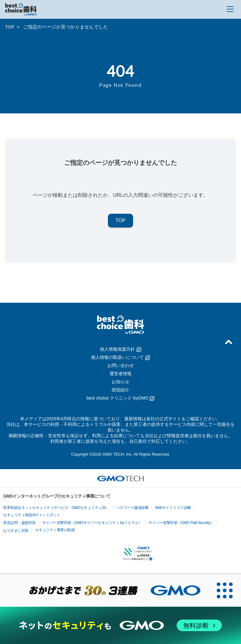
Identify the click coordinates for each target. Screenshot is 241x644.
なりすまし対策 (16, 531)
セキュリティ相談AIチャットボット (32, 515)
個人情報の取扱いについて (120, 357)
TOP (10, 27)
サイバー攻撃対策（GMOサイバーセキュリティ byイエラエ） (92, 523)
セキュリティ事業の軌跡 (55, 530)
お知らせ (120, 382)
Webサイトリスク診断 (173, 508)
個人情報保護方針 (120, 349)
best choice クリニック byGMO (121, 398)
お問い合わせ (120, 365)
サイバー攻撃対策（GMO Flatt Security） (181, 523)
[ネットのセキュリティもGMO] (120, 625)
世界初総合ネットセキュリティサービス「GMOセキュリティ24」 (56, 508)
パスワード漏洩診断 (132, 508)
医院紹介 (120, 390)
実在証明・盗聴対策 (19, 523)
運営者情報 (120, 374)
